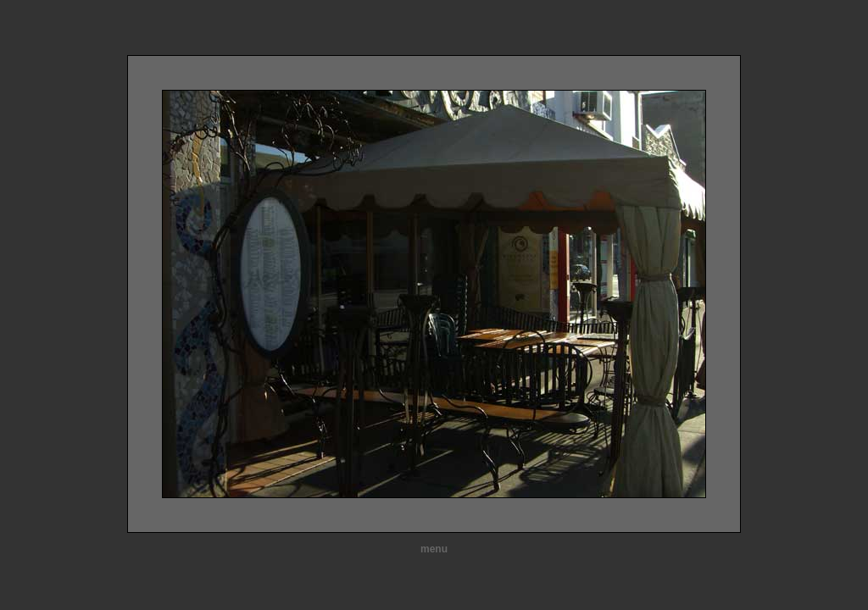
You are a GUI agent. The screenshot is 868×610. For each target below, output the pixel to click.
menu (434, 549)
